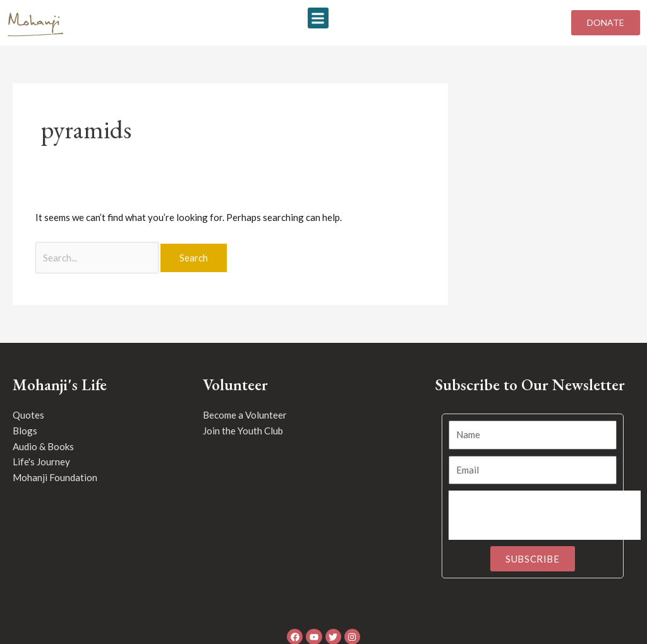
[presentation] (545, 515)
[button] (318, 18)
